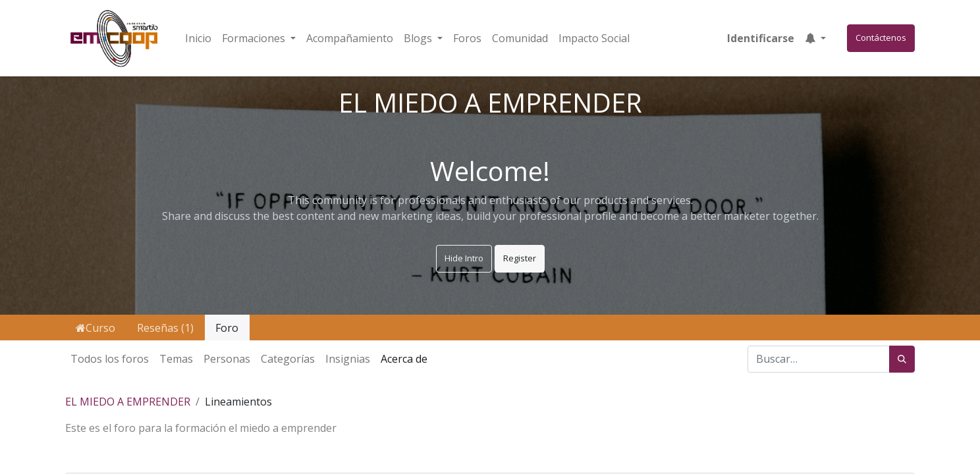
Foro (227, 328)
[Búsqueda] (902, 359)
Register (520, 258)
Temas (176, 359)
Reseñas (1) (165, 328)
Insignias (348, 359)
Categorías (288, 359)
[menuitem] (198, 38)
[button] (815, 38)
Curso (95, 328)
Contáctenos (881, 38)
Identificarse (761, 38)
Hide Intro (464, 258)
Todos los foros (110, 359)
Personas (227, 359)
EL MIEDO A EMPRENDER (128, 402)
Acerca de (404, 359)
